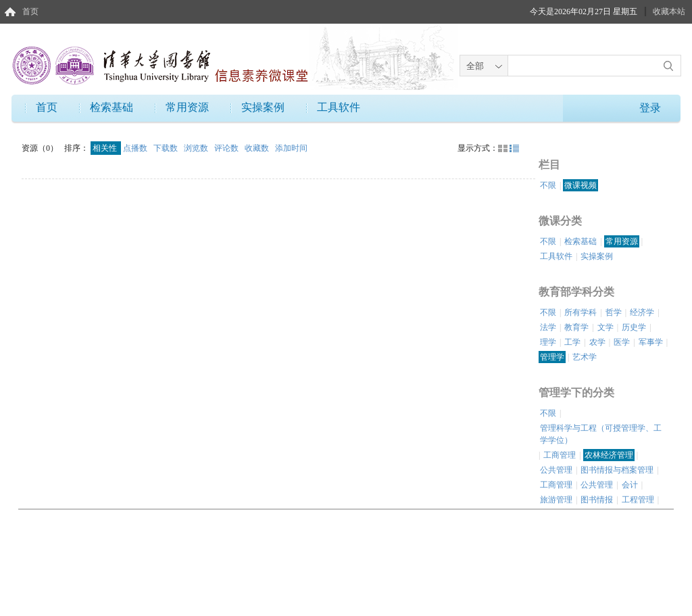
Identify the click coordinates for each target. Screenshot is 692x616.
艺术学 (585, 357)
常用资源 (187, 107)
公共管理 (556, 470)
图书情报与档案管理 (617, 470)
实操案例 (263, 107)
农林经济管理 (609, 455)
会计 (630, 485)
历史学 (634, 327)
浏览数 (197, 148)
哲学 (614, 312)
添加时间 (291, 148)
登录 (650, 108)
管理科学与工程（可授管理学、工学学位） (601, 434)
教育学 (576, 327)
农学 (597, 342)
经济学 (642, 312)
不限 (548, 185)
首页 (30, 11)
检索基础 (112, 107)
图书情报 (597, 500)
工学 (572, 342)
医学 (622, 342)
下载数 (167, 148)
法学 (548, 327)
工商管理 (560, 455)
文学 (605, 327)
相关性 (106, 148)
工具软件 (339, 107)
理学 (548, 342)
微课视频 (580, 185)
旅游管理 (556, 500)
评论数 (227, 148)
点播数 (136, 148)
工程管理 (638, 500)
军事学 (651, 342)
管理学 (552, 357)
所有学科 (580, 312)
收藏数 (258, 148)
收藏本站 (669, 11)
